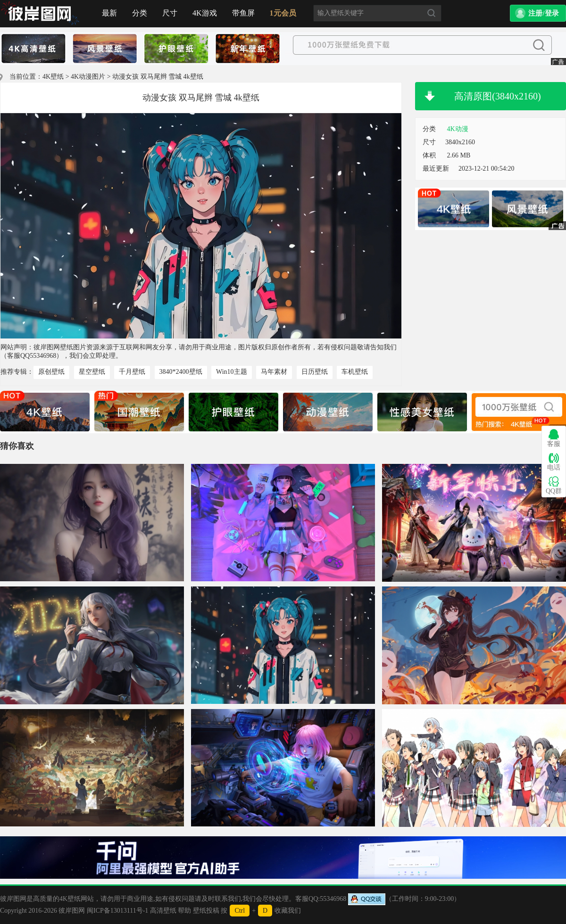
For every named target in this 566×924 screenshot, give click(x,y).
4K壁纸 (53, 77)
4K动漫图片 (88, 77)
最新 (109, 13)
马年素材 (274, 372)
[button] (538, 13)
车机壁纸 (355, 372)
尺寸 (170, 13)
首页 (40, 14)
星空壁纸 (92, 372)
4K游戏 (205, 13)
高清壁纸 (163, 911)
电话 (554, 462)
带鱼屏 (243, 13)
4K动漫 (458, 129)
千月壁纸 (132, 372)
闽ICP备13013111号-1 (117, 911)
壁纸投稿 (206, 911)
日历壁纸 (315, 372)
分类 (140, 13)
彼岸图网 (72, 911)
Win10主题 (232, 372)
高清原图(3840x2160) (497, 96)
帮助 (184, 911)
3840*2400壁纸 (181, 372)
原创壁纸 (51, 372)
